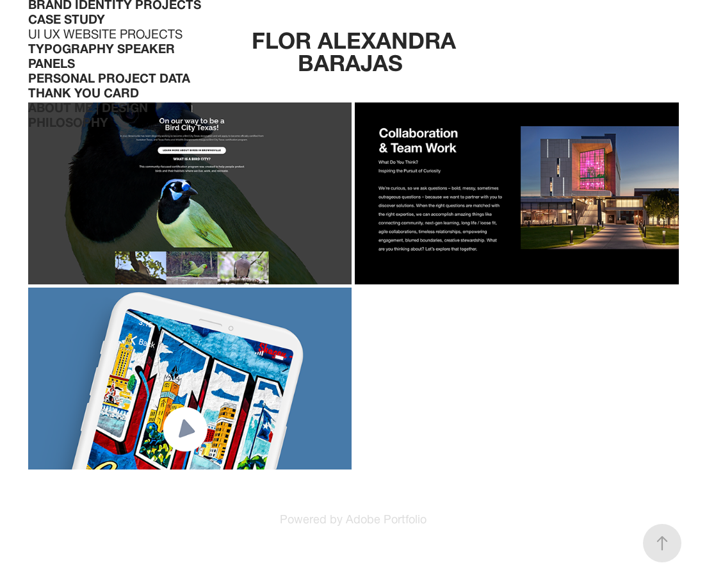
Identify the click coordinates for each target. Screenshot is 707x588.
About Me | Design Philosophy (88, 113)
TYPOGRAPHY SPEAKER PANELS (102, 54)
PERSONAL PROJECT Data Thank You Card (109, 84)
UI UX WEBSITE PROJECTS (105, 32)
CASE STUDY (67, 17)
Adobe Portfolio (386, 517)
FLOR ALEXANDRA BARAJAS (357, 48)
